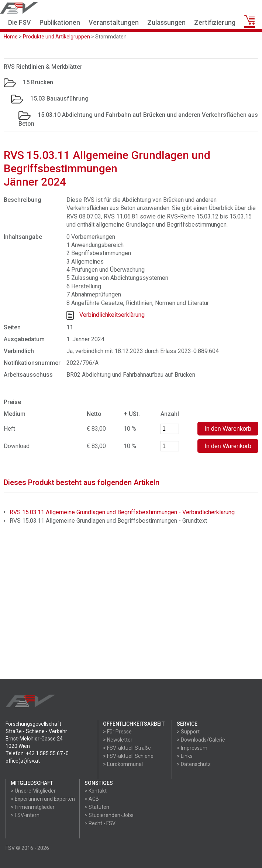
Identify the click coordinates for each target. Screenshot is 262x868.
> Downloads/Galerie (201, 740)
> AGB (92, 799)
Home (11, 37)
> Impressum (192, 748)
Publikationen (60, 22)
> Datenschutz (194, 764)
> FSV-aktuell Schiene (128, 756)
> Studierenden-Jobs (109, 815)
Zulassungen (166, 22)
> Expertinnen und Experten (43, 799)
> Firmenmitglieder (33, 807)
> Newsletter (118, 740)
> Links (185, 756)
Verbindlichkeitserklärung (112, 315)
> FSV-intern (25, 815)
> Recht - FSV (100, 823)
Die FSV (20, 22)
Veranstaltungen (114, 22)
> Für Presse (117, 732)
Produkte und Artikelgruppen (56, 37)
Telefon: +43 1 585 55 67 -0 (37, 753)
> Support (188, 732)
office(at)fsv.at (23, 761)
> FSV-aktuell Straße (127, 748)
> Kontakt (96, 791)
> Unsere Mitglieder (33, 791)
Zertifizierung (215, 22)
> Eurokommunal (123, 764)
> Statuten (97, 807)
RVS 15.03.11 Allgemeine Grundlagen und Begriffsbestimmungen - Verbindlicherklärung (122, 512)
